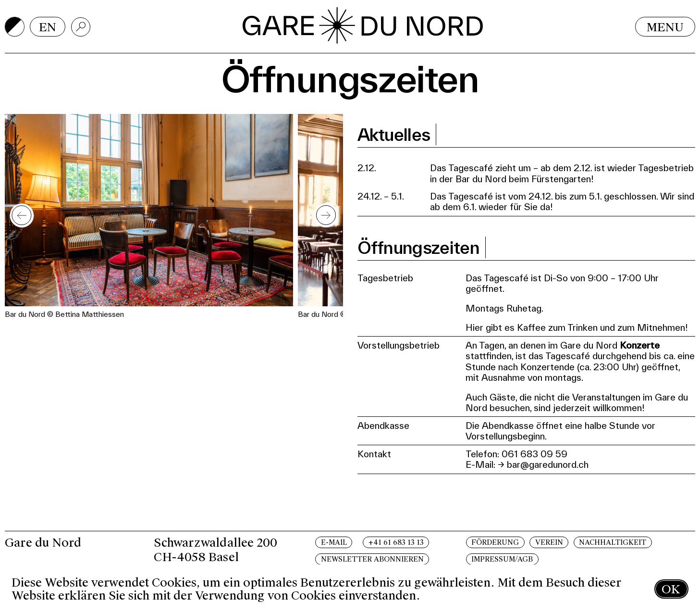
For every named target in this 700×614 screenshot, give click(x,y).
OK (671, 589)
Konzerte (640, 345)
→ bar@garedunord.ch (543, 464)
